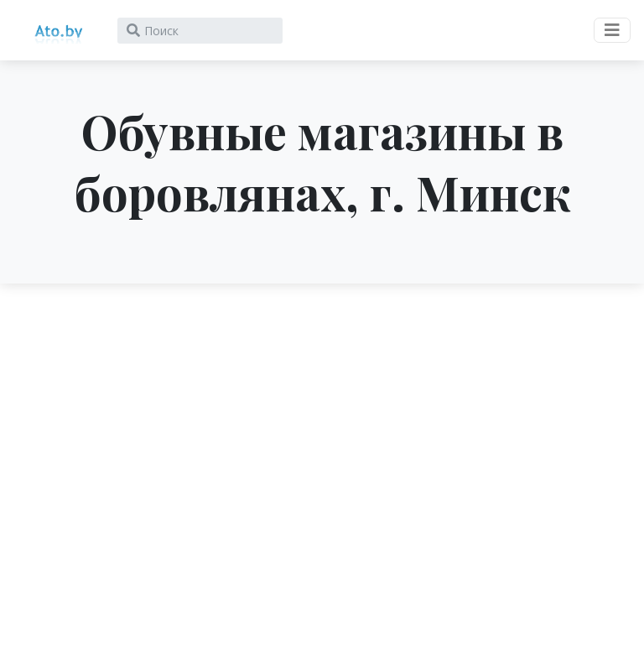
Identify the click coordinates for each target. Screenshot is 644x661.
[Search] (200, 31)
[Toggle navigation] (612, 30)
